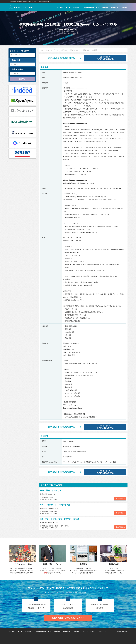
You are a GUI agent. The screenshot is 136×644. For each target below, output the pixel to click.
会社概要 (125, 8)
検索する (22, 79)
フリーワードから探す (19, 51)
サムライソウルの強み (73, 8)
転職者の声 (115, 8)
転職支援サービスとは (91, 8)
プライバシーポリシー (89, 632)
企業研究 (105, 8)
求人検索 (59, 8)
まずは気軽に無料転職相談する (65, 58)
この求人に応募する (107, 58)
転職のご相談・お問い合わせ (71, 618)
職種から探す (16, 60)
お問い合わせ (102, 632)
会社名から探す (17, 69)
